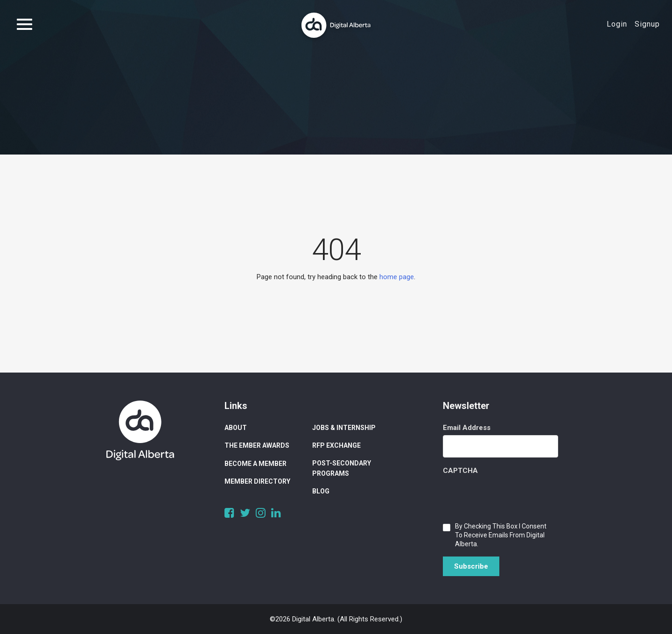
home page (397, 277)
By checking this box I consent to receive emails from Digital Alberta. (501, 535)
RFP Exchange (336, 445)
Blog (321, 491)
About (236, 428)
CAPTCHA (460, 471)
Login (617, 24)
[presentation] (514, 496)
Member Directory (257, 481)
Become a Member (255, 464)
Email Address (467, 428)
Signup (647, 24)
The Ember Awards (257, 445)
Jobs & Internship (344, 428)
